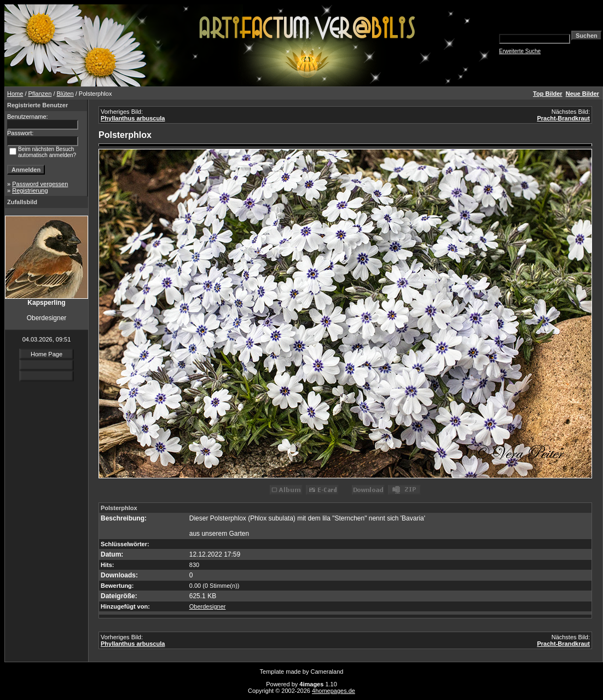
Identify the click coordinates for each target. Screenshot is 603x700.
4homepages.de (334, 691)
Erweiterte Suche (520, 51)
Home (15, 94)
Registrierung (30, 190)
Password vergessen (40, 184)
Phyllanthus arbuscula (133, 118)
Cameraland (327, 672)
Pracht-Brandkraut (563, 118)
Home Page (47, 354)
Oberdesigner (208, 606)
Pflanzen (40, 94)
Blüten (65, 94)
